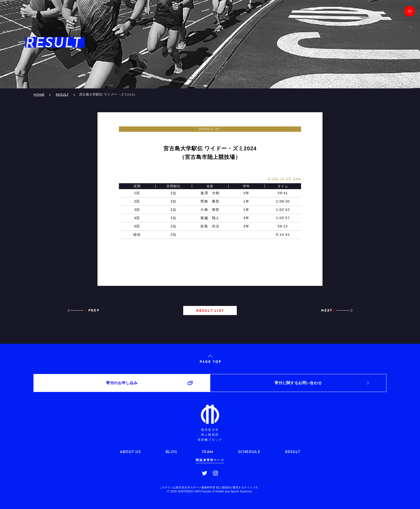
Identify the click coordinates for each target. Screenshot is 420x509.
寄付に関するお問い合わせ (298, 383)
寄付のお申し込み (122, 383)
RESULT (62, 95)
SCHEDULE (249, 452)
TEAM (207, 452)
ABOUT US (130, 452)
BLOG (171, 452)
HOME (39, 95)
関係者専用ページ (210, 460)
